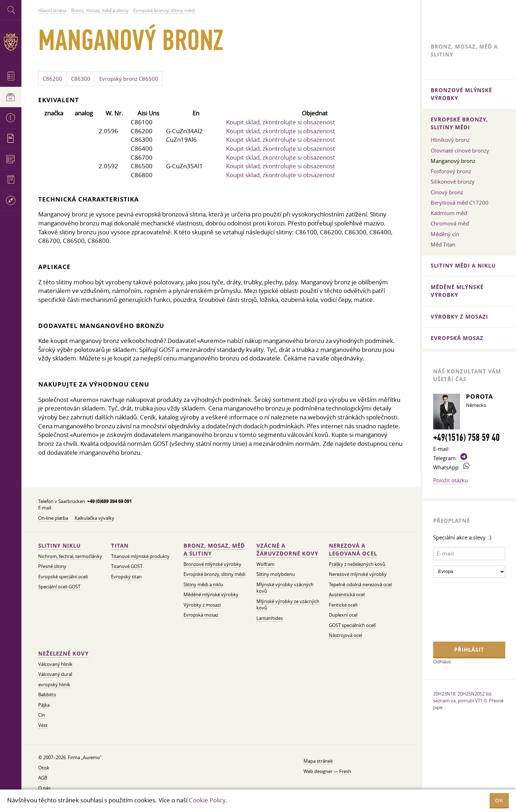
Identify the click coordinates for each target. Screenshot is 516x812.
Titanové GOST (127, 566)
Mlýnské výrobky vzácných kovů (285, 588)
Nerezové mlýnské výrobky (358, 574)
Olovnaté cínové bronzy (460, 150)
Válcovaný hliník (55, 664)
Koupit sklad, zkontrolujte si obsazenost (280, 122)
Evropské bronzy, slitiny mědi (214, 574)
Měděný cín (445, 234)
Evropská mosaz (201, 615)
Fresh (345, 771)
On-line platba (53, 518)
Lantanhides (270, 618)
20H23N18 (444, 694)
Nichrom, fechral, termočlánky (70, 556)
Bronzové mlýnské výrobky (212, 564)
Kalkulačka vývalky (94, 518)
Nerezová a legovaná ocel (353, 550)
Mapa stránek (318, 761)
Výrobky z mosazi (202, 605)
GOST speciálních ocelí (352, 625)
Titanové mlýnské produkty (140, 556)
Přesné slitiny (52, 566)
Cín (42, 715)
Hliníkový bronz (450, 140)
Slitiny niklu (59, 546)
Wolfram (265, 564)
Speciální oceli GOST (59, 587)
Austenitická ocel (347, 595)
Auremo (11, 42)
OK (499, 800)
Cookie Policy (207, 800)
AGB (43, 778)
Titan (120, 546)
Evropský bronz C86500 (129, 79)
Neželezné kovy (63, 654)
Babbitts (47, 695)
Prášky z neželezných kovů (357, 564)
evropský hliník (54, 685)
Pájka (44, 705)
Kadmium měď (449, 213)
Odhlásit (442, 662)
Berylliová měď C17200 (460, 203)
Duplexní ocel (343, 615)
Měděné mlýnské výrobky (211, 595)
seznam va (444, 701)
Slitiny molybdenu (276, 574)
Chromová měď (450, 223)
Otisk (44, 768)
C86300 (81, 79)
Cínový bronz (447, 192)
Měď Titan (443, 244)
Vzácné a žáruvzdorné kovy (287, 550)
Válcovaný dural (55, 674)
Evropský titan (126, 577)
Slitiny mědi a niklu (203, 585)
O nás (44, 788)
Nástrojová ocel (345, 635)
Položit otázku (450, 480)
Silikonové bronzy (453, 181)
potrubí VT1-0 (472, 701)
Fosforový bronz (451, 171)
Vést (43, 725)
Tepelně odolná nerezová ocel (360, 585)
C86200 (52, 79)
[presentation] (462, 609)
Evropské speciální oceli (63, 577)
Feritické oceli (343, 605)
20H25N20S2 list (475, 694)
